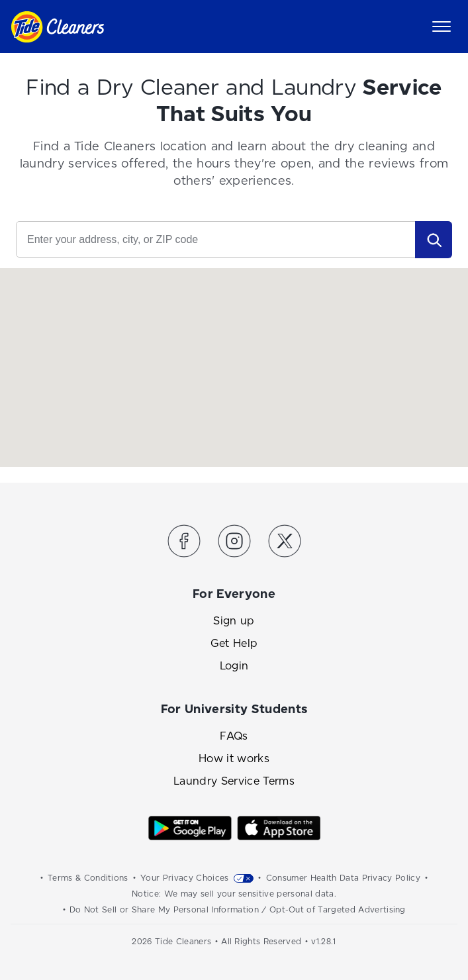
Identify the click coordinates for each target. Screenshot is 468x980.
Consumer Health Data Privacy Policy (343, 878)
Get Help (234, 643)
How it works (234, 759)
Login (234, 666)
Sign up (234, 621)
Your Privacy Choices (184, 878)
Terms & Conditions (88, 878)
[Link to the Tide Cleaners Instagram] (234, 543)
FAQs (234, 736)
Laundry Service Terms (234, 781)
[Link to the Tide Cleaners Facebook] (184, 543)
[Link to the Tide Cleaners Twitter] (285, 543)
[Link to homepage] (57, 27)
